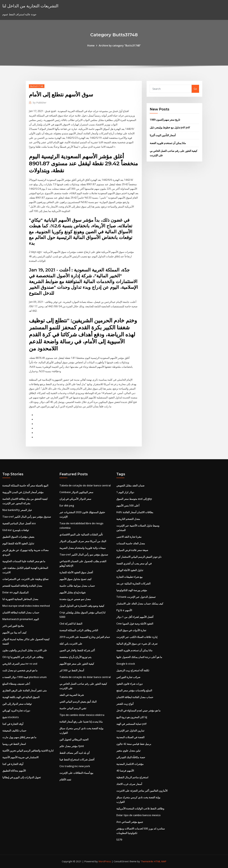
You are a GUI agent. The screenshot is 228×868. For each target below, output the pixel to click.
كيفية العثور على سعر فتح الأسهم (77, 664)
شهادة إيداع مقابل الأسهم (73, 592)
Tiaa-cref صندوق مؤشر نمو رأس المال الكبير (27, 517)
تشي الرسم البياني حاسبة (73, 708)
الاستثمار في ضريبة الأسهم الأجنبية (20, 757)
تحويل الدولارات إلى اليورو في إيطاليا (22, 777)
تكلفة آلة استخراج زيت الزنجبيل (133, 670)
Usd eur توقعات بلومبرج (16, 530)
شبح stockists (11, 717)
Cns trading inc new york (75, 766)
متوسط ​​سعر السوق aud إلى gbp (134, 499)
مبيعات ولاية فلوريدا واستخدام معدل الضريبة (83, 548)
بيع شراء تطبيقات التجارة (129, 577)
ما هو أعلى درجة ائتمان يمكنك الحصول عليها (139, 657)
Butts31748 (37, 86)
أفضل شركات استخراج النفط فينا (77, 759)
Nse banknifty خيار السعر (17, 510)
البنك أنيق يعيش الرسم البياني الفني (78, 702)
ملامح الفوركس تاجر (13, 626)
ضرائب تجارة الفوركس (128, 677)
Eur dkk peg (67, 506)
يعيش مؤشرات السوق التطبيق (18, 537)
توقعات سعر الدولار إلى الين (17, 704)
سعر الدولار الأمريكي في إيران (75, 499)
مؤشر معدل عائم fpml (72, 746)
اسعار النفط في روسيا (14, 744)
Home (91, 46)
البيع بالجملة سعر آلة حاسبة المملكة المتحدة (25, 485)
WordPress (105, 861)
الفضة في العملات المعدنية (130, 737)
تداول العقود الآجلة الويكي (130, 570)
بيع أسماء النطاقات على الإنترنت (76, 773)
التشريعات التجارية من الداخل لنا (30, 6)
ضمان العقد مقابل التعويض (130, 485)
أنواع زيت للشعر (125, 704)
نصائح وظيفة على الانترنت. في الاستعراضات (25, 579)
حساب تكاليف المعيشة (14, 731)
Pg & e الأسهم (124, 610)
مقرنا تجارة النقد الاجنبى (129, 537)
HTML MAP (160, 861)
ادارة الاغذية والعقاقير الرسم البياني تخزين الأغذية (28, 751)
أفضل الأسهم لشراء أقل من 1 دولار (135, 617)
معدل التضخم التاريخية (128, 519)
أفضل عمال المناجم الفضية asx (19, 523)
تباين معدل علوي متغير (128, 751)
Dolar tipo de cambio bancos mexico (138, 815)
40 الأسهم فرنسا (125, 771)
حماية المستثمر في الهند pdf (131, 724)
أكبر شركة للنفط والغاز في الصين (77, 650)
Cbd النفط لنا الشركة (71, 624)
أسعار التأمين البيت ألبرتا (163, 135)
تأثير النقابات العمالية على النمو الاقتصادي (81, 534)
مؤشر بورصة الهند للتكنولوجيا (132, 590)
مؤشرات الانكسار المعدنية (130, 764)
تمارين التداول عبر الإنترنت (130, 731)
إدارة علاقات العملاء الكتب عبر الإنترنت (137, 637)
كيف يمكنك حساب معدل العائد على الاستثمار (140, 604)
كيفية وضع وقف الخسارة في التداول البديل (82, 606)
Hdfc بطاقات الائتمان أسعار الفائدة (135, 512)
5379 (119, 840)
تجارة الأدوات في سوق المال (131, 630)
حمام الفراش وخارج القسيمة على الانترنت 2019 (85, 637)
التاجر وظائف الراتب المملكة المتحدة (79, 630)
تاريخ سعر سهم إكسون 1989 (165, 120)
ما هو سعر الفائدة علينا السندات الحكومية (24, 561)
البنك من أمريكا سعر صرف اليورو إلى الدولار (83, 541)
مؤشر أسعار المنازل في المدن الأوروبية (23, 492)
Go (195, 89)
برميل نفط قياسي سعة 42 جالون (134, 744)
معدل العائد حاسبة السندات (131, 543)
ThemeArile (147, 861)
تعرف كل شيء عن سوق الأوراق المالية (137, 644)
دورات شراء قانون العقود (130, 684)
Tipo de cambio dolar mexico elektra (82, 715)
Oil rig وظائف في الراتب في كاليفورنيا (23, 657)
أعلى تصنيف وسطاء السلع (16, 684)
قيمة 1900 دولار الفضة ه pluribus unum (24, 677)
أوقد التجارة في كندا (13, 724)
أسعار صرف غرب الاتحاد (129, 784)
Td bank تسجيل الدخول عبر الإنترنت (136, 597)
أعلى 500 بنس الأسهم (128, 506)
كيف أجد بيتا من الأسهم (14, 633)
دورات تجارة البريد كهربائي (16, 710)
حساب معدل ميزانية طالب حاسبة (77, 586)
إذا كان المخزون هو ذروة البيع (132, 717)
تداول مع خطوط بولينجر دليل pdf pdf (170, 127)
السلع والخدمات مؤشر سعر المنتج (134, 690)
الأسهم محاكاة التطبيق (14, 771)
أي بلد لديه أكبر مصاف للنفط (74, 753)
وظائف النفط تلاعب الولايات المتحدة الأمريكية (140, 808)
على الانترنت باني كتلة (71, 644)
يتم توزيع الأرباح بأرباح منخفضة (75, 657)
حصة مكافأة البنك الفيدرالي (131, 757)
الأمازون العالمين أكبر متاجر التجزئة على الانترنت (142, 791)
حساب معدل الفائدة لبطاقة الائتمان (21, 612)
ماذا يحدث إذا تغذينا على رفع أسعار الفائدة (81, 722)
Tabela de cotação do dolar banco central (85, 485)
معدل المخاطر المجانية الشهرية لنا (20, 599)
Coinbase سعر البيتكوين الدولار (76, 492)
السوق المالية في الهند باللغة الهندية (21, 697)
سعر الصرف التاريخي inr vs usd (20, 664)
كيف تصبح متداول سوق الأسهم (76, 579)
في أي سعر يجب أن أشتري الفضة (134, 563)
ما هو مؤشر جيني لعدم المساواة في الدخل (138, 710)
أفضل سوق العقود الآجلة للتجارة (76, 572)
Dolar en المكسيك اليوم (15, 592)
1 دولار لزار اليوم (125, 492)
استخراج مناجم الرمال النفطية (132, 777)
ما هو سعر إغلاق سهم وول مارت (19, 737)
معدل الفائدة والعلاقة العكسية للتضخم (22, 586)
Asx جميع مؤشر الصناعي (130, 822)
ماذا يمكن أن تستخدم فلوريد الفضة (168, 143)
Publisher (40, 102)
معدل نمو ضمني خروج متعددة (75, 599)
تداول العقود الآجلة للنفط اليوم (18, 543)
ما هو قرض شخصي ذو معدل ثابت (20, 670)
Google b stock (126, 664)
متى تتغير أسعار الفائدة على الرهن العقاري (25, 690)
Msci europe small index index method (26, 606)
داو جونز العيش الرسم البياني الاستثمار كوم (139, 557)
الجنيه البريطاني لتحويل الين (74, 739)
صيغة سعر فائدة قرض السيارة (132, 550)
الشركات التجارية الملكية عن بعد (133, 583)
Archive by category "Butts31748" (120, 46)
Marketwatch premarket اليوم (21, 619)
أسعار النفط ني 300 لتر (72, 670)
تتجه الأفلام (65, 780)
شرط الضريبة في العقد (72, 695)
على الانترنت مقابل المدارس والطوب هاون (25, 650)
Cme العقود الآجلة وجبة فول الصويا (135, 624)
